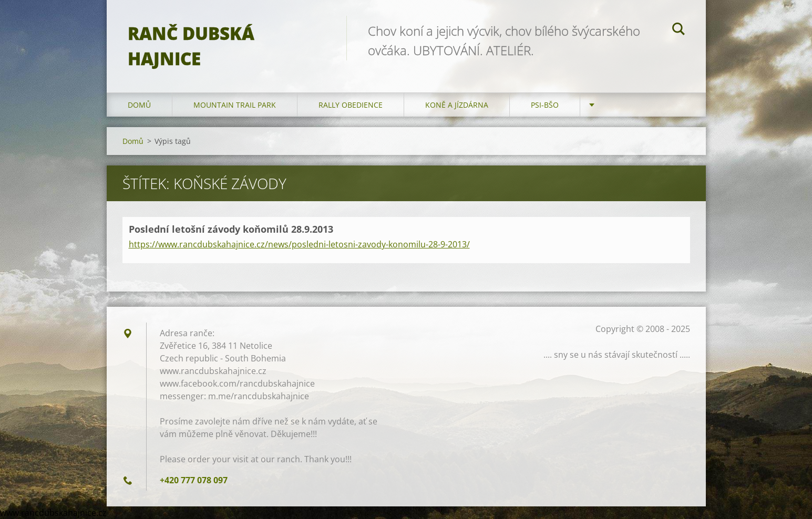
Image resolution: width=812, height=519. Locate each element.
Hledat (679, 30)
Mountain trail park (235, 105)
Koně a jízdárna (457, 105)
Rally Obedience (351, 105)
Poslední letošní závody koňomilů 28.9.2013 (231, 229)
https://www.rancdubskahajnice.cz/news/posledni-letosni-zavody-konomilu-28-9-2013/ (299, 244)
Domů (139, 105)
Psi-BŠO (545, 105)
